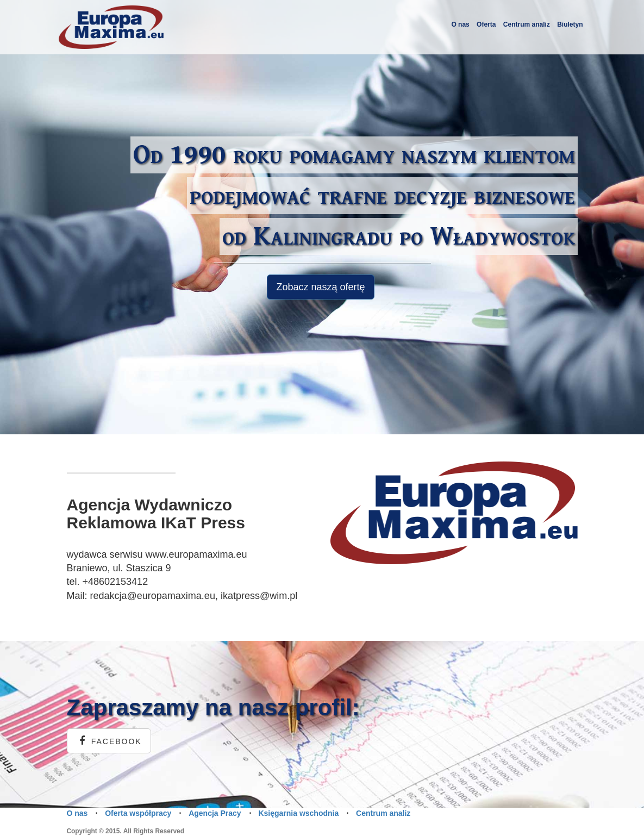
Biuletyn (570, 24)
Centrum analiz (527, 24)
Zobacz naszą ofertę (320, 287)
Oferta (486, 24)
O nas (460, 24)
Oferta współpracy (138, 813)
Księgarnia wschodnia (298, 813)
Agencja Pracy (215, 813)
